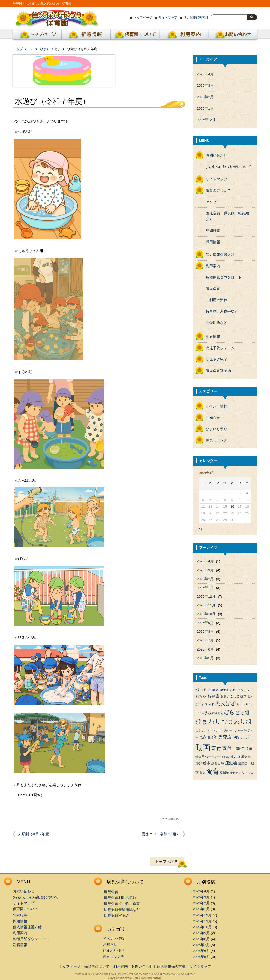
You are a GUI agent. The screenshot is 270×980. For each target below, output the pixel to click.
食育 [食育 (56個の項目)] (213, 772)
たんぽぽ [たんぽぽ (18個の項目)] (226, 703)
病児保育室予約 (218, 371)
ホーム (36, 36)
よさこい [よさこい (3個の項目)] (201, 730)
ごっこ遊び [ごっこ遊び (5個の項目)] (238, 696)
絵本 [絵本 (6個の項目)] (207, 763)
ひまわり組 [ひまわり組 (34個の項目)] (237, 722)
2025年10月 (206, 614)
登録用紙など (217, 323)
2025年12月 (206, 120)
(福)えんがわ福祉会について (228, 167)
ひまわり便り (50, 49)
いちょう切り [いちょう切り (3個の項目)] (238, 690)
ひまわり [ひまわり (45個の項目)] (208, 722)
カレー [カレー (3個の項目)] (228, 730)
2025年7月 (205, 640)
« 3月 (200, 530)
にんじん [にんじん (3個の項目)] (218, 713)
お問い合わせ (233, 36)
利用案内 (184, 36)
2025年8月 (205, 632)
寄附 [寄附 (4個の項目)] (249, 749)
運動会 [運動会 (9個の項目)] (231, 763)
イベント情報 (217, 406)
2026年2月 (205, 97)
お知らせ (213, 418)
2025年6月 (205, 649)
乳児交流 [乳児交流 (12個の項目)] (223, 737)
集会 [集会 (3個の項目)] (202, 773)
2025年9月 (205, 623)
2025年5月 (205, 658)
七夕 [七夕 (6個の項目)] (203, 737)
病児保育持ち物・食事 (122, 904)
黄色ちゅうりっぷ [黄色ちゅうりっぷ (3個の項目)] (241, 773)
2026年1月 (205, 109)
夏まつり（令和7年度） (161, 834)
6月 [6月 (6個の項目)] (198, 690)
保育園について (135, 36)
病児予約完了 (217, 359)
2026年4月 (205, 74)
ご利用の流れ (217, 300)
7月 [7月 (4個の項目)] (204, 690)
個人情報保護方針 (196, 18)
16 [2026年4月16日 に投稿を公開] (232, 506)
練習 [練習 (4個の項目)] (214, 763)
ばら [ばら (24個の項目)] (229, 712)
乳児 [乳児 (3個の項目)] (210, 737)
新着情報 (86, 36)
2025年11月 (206, 605)
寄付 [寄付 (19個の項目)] (216, 748)
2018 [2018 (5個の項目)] (211, 690)
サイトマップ (168, 18)
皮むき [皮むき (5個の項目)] (236, 757)
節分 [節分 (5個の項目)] (199, 763)
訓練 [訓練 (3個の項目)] (221, 763)
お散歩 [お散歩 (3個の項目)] (225, 696)
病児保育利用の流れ (120, 898)
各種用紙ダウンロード (224, 277)
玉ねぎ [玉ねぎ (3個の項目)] (225, 757)
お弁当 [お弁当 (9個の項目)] (213, 696)
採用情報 (213, 242)
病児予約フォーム (220, 348)
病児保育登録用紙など (122, 910)
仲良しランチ (217, 440)
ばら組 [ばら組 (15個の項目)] (242, 713)
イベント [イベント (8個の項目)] (215, 730)
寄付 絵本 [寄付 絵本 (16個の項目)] (234, 748)
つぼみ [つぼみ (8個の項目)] (205, 713)
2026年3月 (205, 86)
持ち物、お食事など (222, 311)
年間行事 (213, 231)
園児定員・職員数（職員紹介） (227, 216)
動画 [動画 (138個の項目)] (203, 747)
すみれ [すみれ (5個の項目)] (210, 704)
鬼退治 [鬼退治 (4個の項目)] (224, 773)
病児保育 (213, 289)
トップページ (143, 18)
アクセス (213, 202)
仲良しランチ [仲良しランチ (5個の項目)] (242, 737)
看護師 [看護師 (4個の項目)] (246, 757)
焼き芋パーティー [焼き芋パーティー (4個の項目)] (208, 757)
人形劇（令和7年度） (35, 834)
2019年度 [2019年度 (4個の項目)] (222, 690)
